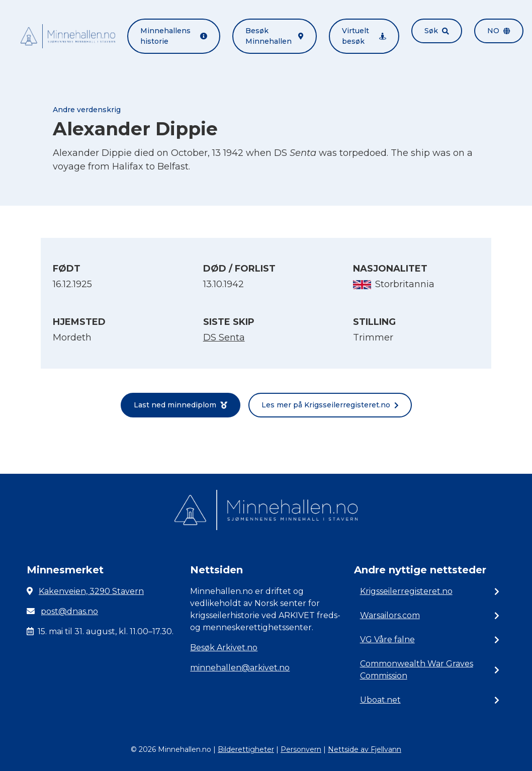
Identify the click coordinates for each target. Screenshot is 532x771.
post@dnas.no (69, 611)
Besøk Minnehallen (275, 36)
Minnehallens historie (174, 36)
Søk (437, 31)
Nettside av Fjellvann (365, 749)
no (499, 31)
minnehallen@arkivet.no (240, 668)
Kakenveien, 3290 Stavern (91, 591)
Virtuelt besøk (364, 36)
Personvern (301, 749)
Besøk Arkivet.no (224, 648)
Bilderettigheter (246, 749)
